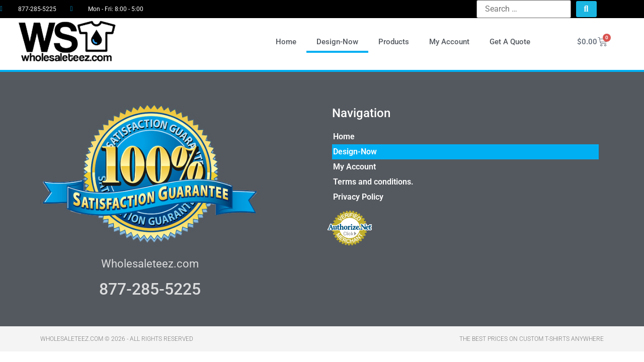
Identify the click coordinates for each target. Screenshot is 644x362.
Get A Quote (510, 42)
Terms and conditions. (373, 182)
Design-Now (337, 42)
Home (286, 42)
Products (394, 42)
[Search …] (524, 9)
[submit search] (586, 9)
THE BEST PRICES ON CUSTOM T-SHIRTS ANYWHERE (532, 339)
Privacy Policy (358, 197)
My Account (449, 42)
